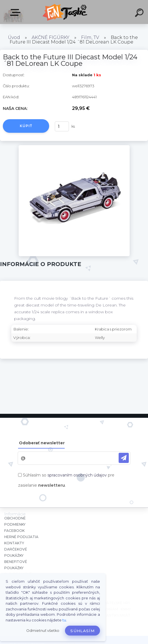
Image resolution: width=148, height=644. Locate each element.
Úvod (14, 37)
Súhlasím (82, 631)
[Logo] (66, 12)
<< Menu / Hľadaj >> (16, 12)
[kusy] (62, 126)
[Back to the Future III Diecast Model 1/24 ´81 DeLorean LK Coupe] (74, 147)
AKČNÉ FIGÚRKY (51, 37)
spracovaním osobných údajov (77, 475)
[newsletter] (124, 458)
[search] (140, 14)
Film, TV (90, 37)
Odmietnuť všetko (43, 631)
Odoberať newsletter (42, 443)
